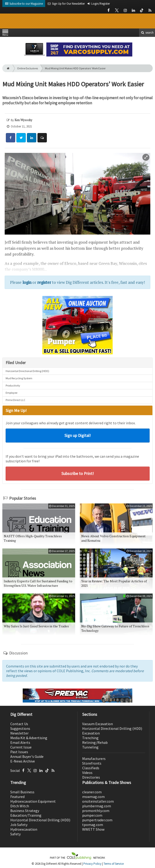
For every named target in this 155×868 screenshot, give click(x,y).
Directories (91, 777)
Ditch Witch (20, 806)
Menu (5, 34)
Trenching (90, 738)
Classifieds (91, 768)
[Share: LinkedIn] (32, 138)
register (44, 282)
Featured (17, 797)
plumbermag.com (97, 806)
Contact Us (19, 724)
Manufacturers (94, 759)
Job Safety (19, 825)
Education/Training (26, 815)
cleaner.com (92, 792)
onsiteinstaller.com (98, 801)
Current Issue (21, 747)
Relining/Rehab (95, 742)
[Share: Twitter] (21, 138)
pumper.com (92, 815)
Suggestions (20, 728)
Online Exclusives (28, 68)
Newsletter (19, 733)
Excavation (91, 733)
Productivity (13, 385)
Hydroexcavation (24, 829)
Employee (11, 393)
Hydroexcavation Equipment (33, 801)
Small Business (22, 792)
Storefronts (92, 763)
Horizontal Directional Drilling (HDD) (27, 371)
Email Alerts (20, 742)
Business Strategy (25, 811)
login (27, 282)
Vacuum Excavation (98, 724)
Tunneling (90, 747)
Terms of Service (114, 864)
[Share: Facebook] (11, 138)
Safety (15, 834)
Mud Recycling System (19, 378)
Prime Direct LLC (15, 400)
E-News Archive (23, 761)
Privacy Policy (92, 864)
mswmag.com (93, 797)
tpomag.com (93, 825)
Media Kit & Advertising (29, 738)
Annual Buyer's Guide (27, 756)
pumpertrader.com (97, 820)
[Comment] (42, 138)
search (147, 33)
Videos (87, 773)
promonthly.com (96, 811)
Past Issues (19, 752)
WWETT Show (93, 829)
